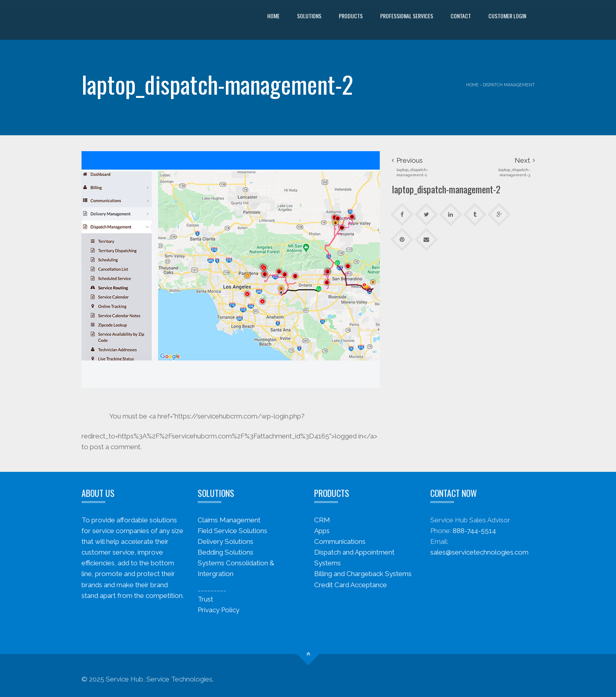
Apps (322, 531)
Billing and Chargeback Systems (363, 574)
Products (351, 16)
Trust (205, 599)
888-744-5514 (474, 531)
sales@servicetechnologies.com (479, 552)
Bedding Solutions (225, 552)
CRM (322, 520)
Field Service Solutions (232, 531)
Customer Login (507, 16)
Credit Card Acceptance (351, 585)
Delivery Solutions (225, 541)
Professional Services (407, 16)
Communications (340, 541)
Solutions (309, 16)
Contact (461, 16)
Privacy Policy (219, 610)
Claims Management (229, 520)
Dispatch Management (509, 85)
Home (273, 16)
